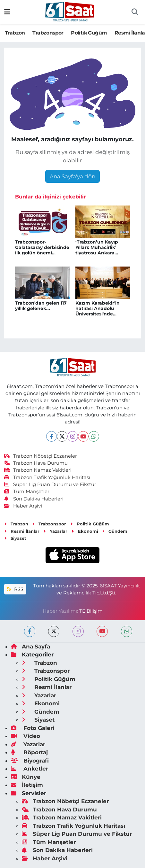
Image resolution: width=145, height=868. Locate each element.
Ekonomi (85, 531)
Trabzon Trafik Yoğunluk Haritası (47, 477)
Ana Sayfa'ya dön (72, 176)
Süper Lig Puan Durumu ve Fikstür (50, 484)
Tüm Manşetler (27, 492)
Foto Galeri (33, 728)
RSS (15, 589)
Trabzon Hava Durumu (36, 463)
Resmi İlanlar (22, 531)
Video (26, 736)
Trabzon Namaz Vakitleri (38, 470)
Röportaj (29, 752)
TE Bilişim (91, 611)
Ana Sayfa (30, 647)
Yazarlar (55, 531)
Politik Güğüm (89, 33)
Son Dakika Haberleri (34, 499)
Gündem (115, 531)
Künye (26, 777)
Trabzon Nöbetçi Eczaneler (41, 456)
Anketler (30, 769)
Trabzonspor (48, 33)
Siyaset (15, 538)
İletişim (27, 785)
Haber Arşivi (23, 506)
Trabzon (15, 33)
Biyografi (30, 761)
